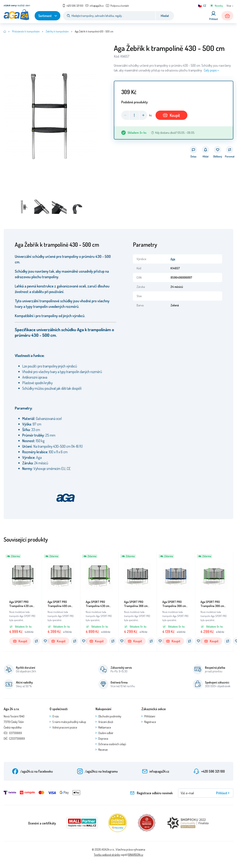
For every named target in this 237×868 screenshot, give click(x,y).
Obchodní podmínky (110, 716)
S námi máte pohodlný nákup (69, 722)
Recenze (103, 750)
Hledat (165, 16)
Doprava (103, 739)
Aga (173, 259)
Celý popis (210, 70)
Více (229, 6)
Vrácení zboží (106, 722)
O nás (56, 716)
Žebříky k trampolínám (57, 31)
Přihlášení (150, 716)
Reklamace (105, 727)
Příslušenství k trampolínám (26, 31)
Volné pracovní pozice (65, 727)
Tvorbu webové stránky (107, 855)
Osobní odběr (106, 733)
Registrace (150, 722)
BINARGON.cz (136, 855)
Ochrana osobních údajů (112, 744)
